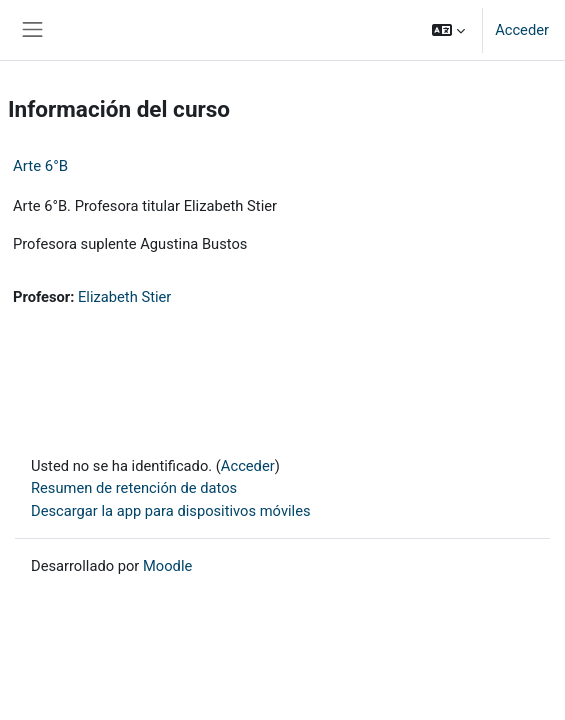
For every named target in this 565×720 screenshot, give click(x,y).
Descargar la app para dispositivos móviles (171, 511)
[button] (448, 30)
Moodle (167, 566)
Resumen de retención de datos (134, 488)
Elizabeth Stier (124, 297)
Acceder (522, 30)
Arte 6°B (40, 166)
